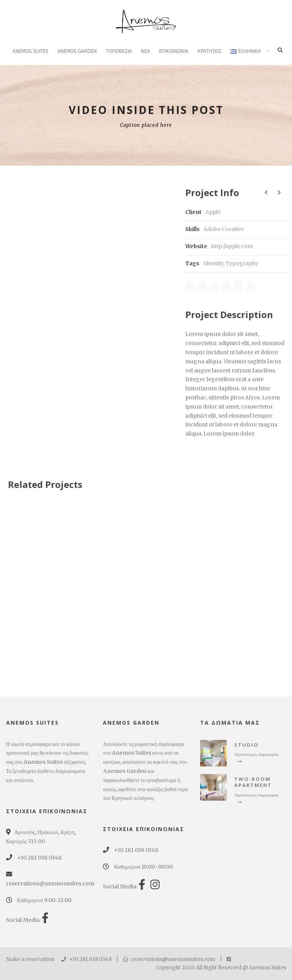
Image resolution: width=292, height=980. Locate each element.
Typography (242, 263)
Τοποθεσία (119, 51)
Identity (213, 263)
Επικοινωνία (174, 51)
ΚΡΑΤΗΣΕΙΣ (209, 51)
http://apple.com (232, 246)
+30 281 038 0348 (86, 959)
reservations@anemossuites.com (169, 959)
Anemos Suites (30, 51)
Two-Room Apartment (253, 782)
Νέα (145, 51)
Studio (246, 745)
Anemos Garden (77, 51)
